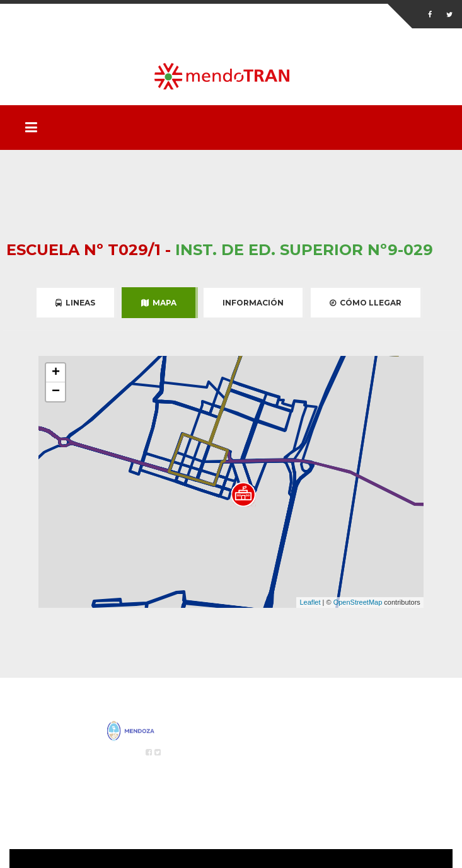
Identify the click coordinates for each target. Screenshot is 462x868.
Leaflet (310, 602)
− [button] (56, 392)
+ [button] (56, 373)
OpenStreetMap (358, 602)
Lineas (75, 303)
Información (253, 303)
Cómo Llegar (366, 303)
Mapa (159, 303)
